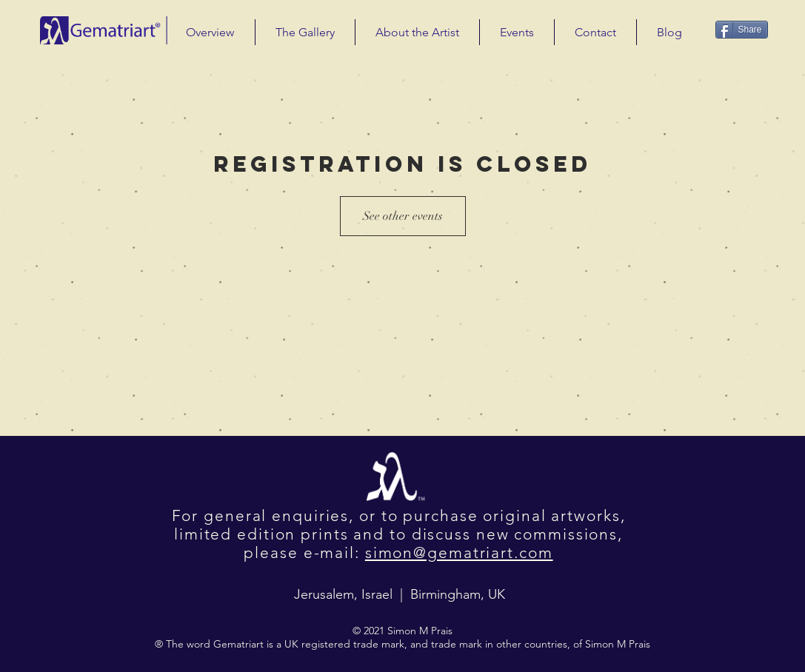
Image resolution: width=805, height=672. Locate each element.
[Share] (742, 30)
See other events (403, 216)
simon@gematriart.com (459, 552)
